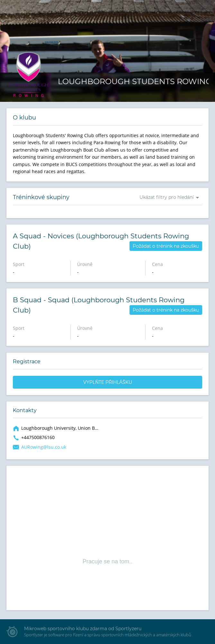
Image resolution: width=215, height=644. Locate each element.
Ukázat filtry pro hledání (167, 197)
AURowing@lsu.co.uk (44, 447)
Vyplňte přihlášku (108, 382)
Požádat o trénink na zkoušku (166, 246)
